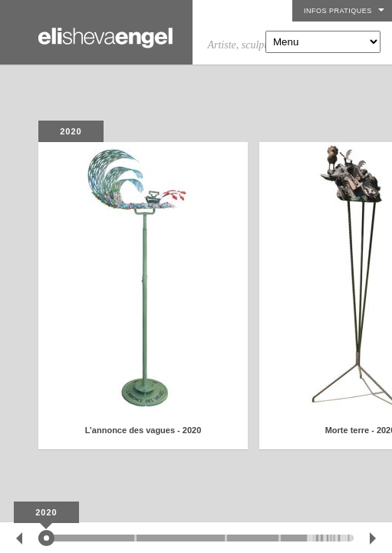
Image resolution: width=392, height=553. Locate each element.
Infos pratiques (338, 11)
